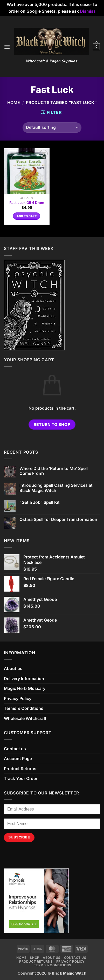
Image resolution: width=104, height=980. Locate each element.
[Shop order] (52, 128)
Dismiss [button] (88, 11)
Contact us (15, 749)
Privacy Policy (18, 698)
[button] (7, 47)
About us (13, 668)
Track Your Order (21, 778)
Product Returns (20, 769)
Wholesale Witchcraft (25, 718)
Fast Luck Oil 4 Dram (27, 203)
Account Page (18, 758)
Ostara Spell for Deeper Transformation (58, 520)
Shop (34, 958)
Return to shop (52, 425)
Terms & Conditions (24, 708)
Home (14, 102)
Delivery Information (24, 679)
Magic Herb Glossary (25, 688)
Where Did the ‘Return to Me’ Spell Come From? (54, 471)
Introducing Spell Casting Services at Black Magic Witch (56, 488)
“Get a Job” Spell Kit (40, 502)
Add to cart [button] (27, 216)
